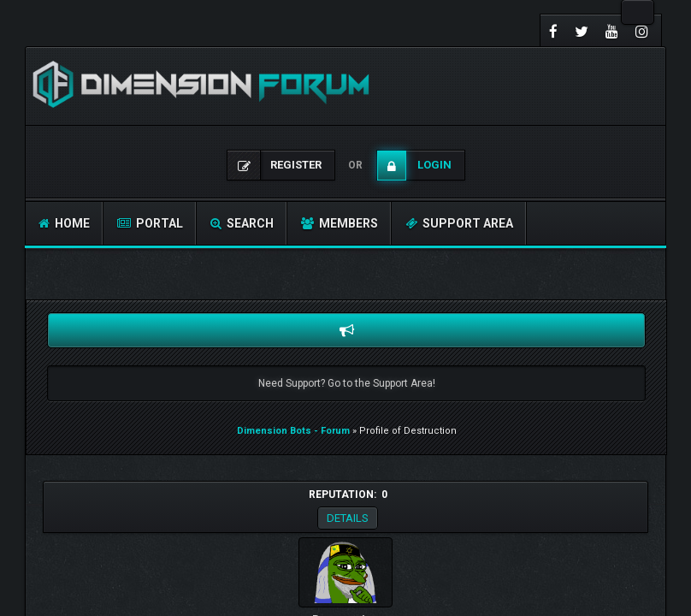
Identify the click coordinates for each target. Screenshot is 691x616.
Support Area (459, 223)
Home (64, 223)
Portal (150, 223)
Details (348, 518)
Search (242, 223)
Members (340, 223)
